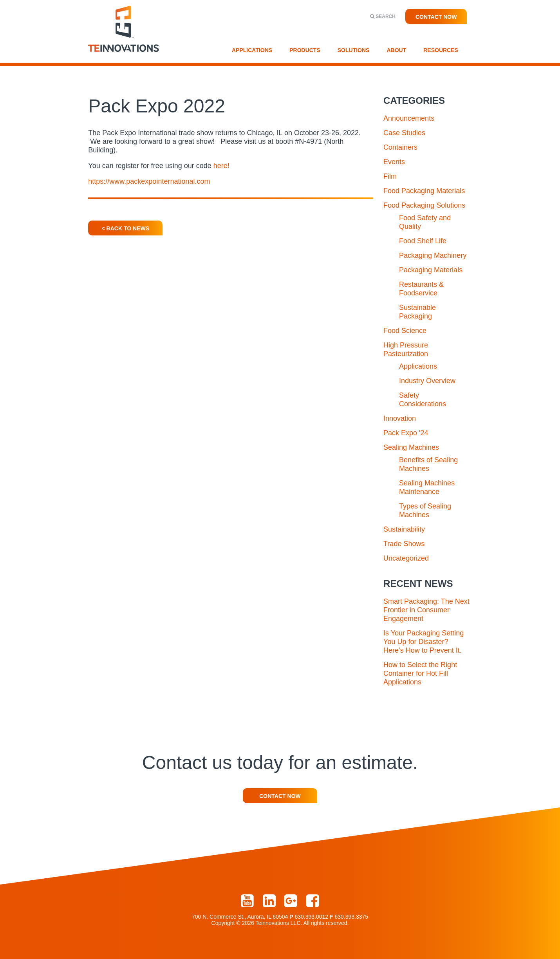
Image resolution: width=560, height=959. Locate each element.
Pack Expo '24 (406, 433)
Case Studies (404, 133)
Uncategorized (406, 558)
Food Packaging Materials (424, 191)
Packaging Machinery (433, 255)
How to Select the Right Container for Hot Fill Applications (420, 673)
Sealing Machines (411, 447)
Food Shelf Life (423, 241)
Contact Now (436, 17)
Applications (252, 50)
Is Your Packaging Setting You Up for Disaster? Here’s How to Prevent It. (424, 642)
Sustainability (404, 529)
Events (394, 162)
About (396, 50)
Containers (400, 147)
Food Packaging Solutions (424, 205)
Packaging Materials (431, 270)
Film (390, 176)
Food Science (405, 331)
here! (221, 166)
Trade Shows (404, 544)
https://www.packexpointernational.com (149, 181)
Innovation (400, 418)
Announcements (409, 118)
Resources (441, 50)
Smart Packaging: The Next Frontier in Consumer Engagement (426, 610)
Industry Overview (427, 381)
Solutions (354, 50)
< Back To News (126, 228)
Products (305, 50)
